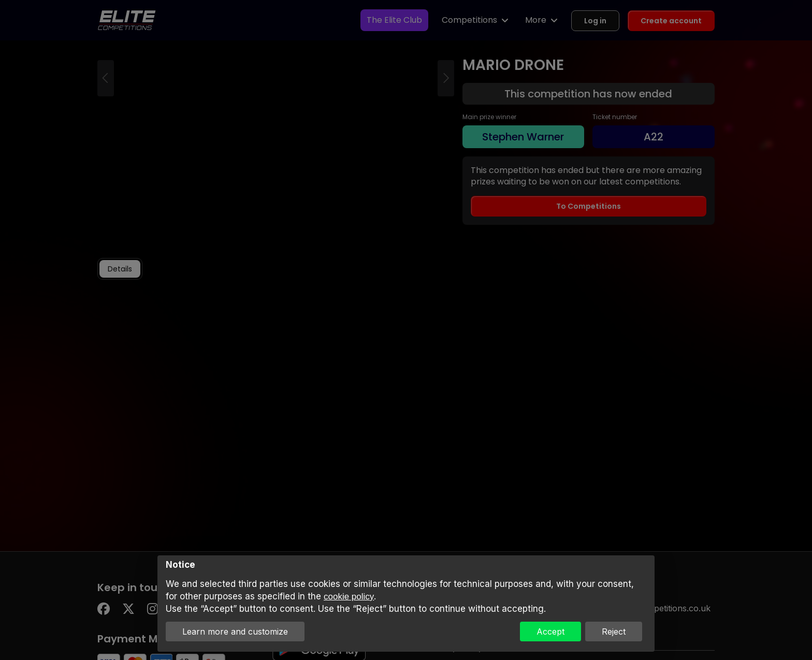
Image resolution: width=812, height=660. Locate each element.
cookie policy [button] (349, 597)
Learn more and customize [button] (235, 632)
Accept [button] (550, 632)
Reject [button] (614, 632)
